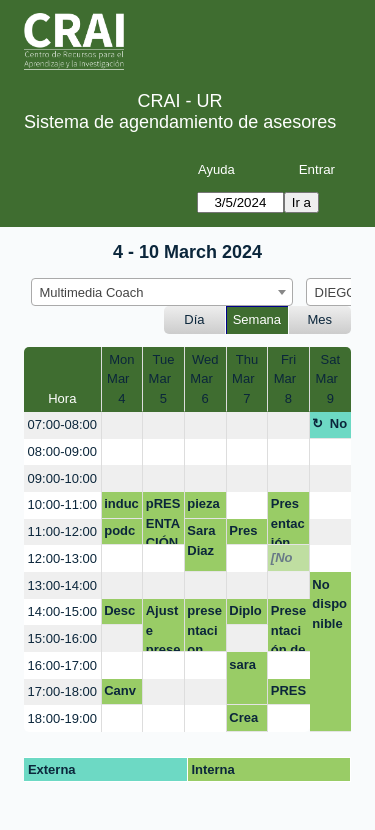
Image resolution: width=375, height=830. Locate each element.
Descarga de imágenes (119, 614)
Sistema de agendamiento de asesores (180, 122)
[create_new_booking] (122, 425)
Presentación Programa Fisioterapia (288, 520)
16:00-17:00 (62, 665)
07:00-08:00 (62, 424)
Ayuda (216, 169)
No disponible (329, 427)
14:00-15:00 (62, 611)
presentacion (204, 627)
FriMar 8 (289, 379)
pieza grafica (204, 507)
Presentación (246, 534)
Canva (120, 694)
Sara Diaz (201, 540)
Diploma (245, 614)
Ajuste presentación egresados (163, 627)
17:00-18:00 (62, 691)
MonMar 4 (122, 379)
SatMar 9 (331, 379)
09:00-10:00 (62, 478)
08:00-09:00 (62, 451)
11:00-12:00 (62, 531)
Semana (257, 319)
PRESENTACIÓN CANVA (288, 694)
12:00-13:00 (62, 558)
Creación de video (246, 721)
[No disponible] (288, 561)
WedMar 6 (205, 379)
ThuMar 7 (247, 379)
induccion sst (121, 507)
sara (242, 664)
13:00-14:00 (62, 585)
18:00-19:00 (62, 718)
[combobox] (162, 292)
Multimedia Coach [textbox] (92, 292)
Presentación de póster (288, 627)
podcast (119, 534)
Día (194, 319)
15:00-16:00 (62, 638)
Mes (320, 319)
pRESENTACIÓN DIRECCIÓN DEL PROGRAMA (163, 520)
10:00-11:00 (62, 504)
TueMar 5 (164, 379)
